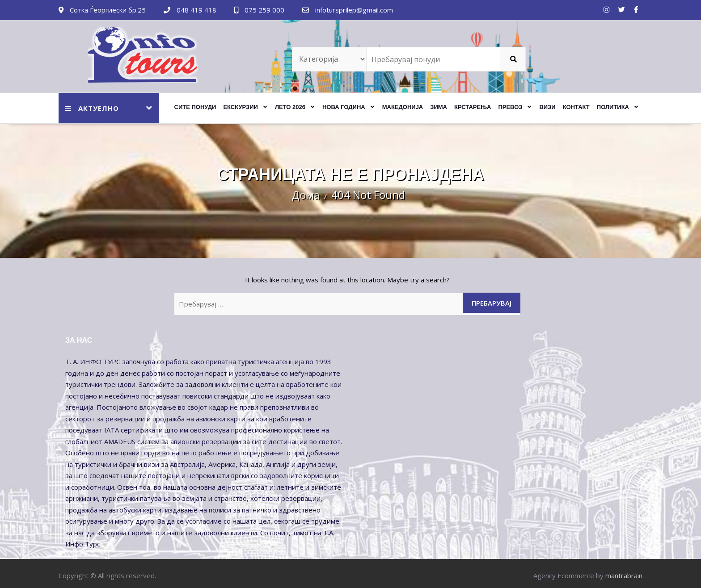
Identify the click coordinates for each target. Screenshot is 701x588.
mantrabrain (624, 575)
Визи (547, 107)
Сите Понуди (195, 107)
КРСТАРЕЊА (473, 107)
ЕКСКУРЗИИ (241, 107)
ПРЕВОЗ (510, 107)
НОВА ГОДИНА (344, 107)
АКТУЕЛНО (92, 108)
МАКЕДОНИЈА (403, 107)
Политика (613, 107)
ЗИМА (439, 107)
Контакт (576, 107)
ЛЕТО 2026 (290, 107)
